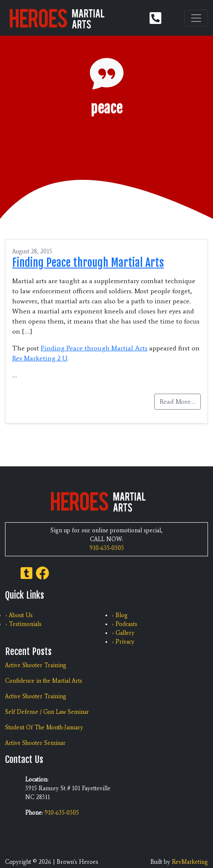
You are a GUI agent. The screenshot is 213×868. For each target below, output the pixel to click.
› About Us (19, 615)
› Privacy (123, 642)
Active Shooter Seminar (35, 743)
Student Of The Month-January (44, 727)
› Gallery (123, 633)
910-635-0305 (107, 548)
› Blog (120, 615)
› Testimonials (23, 624)
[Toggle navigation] (196, 18)
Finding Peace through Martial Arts (88, 263)
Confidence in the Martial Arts (44, 681)
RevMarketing (190, 862)
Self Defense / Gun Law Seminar (47, 712)
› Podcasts (125, 624)
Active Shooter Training (36, 665)
